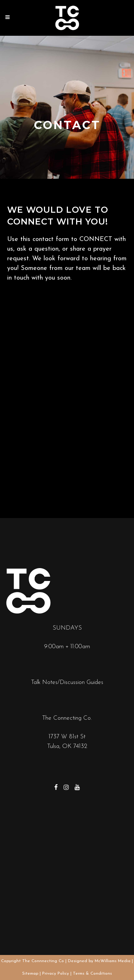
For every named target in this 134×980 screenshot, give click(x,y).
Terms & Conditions (92, 974)
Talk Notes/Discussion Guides (67, 682)
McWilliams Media (113, 961)
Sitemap (30, 974)
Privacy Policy (56, 974)
